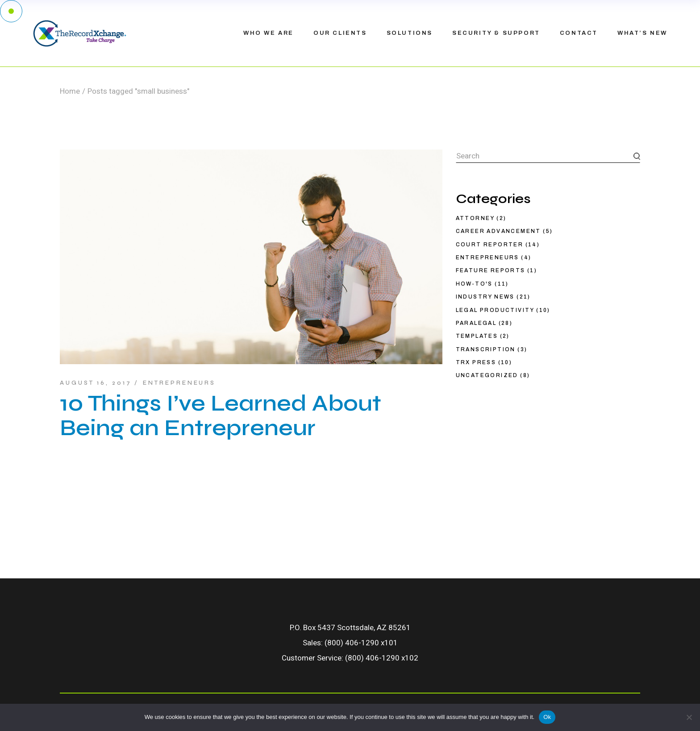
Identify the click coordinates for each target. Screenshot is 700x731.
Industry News (485, 297)
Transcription (486, 349)
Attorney (475, 218)
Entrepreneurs (179, 383)
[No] (689, 717)
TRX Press (476, 362)
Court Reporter (490, 245)
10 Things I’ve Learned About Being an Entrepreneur (221, 416)
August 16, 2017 (96, 383)
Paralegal (476, 323)
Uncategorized (487, 375)
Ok (547, 717)
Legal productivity (495, 310)
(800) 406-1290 (352, 643)
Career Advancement (498, 231)
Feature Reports (491, 270)
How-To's (474, 284)
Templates (477, 336)
